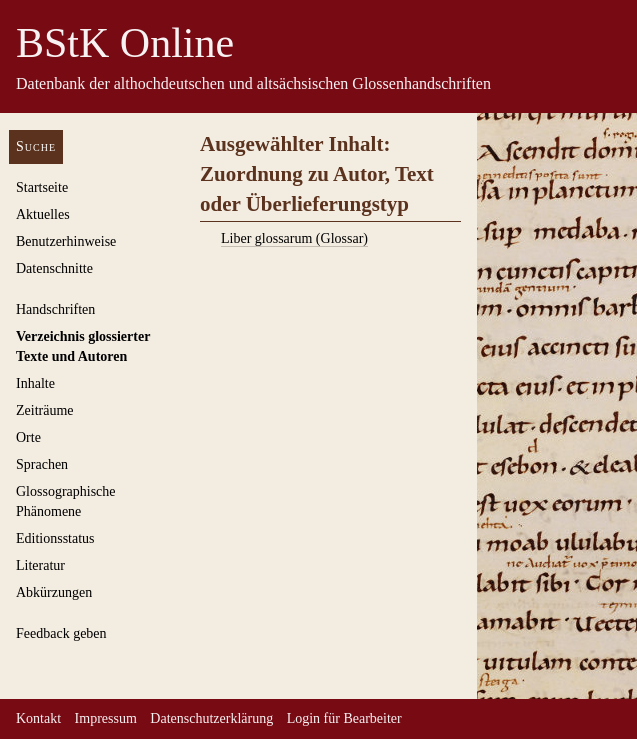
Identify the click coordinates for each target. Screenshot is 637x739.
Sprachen (42, 464)
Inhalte (35, 383)
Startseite (42, 187)
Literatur (40, 565)
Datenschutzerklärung (211, 718)
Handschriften (55, 309)
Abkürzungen (54, 592)
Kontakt (38, 718)
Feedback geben (61, 633)
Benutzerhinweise (66, 241)
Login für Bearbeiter (344, 718)
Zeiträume (45, 410)
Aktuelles (43, 214)
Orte (28, 437)
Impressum (106, 718)
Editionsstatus (55, 538)
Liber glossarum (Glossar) (294, 238)
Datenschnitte (54, 268)
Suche (36, 146)
